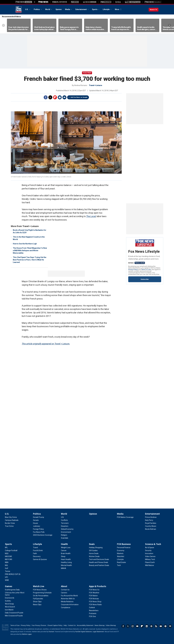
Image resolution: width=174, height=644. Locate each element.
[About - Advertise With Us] (68, 599)
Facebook (46, 97)
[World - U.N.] (62, 517)
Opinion (59, 9)
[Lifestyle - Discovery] (37, 556)
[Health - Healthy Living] (66, 562)
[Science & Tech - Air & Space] (150, 548)
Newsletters (161, 626)
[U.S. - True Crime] (9, 526)
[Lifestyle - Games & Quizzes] (40, 559)
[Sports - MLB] (7, 553)
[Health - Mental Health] (66, 565)
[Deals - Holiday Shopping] (96, 548)
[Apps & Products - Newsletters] (94, 610)
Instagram (133, 626)
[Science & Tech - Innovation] (149, 553)
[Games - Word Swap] (9, 604)
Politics (37, 9)
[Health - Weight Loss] (66, 548)
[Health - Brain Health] (66, 553)
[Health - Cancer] (64, 550)
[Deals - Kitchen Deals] (94, 556)
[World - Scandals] (65, 538)
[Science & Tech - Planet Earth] (150, 562)
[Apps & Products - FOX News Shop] (95, 602)
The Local (91, 216)
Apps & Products (98, 586)
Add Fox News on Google (79, 97)
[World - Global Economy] (67, 529)
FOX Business (124, 544)
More (117, 9)
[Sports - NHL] (6, 565)
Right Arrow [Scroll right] (169, 25)
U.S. (27, 9)
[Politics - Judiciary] (37, 526)
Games (9, 586)
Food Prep (87, 73)
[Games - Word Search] (10, 607)
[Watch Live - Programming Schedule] (42, 593)
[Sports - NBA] (7, 562)
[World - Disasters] (65, 526)
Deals (92, 544)
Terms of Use (146, 269)
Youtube (137, 626)
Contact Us (72, 625)
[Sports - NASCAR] (8, 556)
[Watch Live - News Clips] (37, 605)
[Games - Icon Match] (9, 610)
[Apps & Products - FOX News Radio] (95, 605)
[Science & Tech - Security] (148, 550)
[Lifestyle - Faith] (35, 553)
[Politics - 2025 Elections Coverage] (43, 535)
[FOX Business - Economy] (121, 550)
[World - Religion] (64, 535)
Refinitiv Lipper (27, 634)
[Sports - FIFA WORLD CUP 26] (13, 574)
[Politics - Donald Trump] (39, 517)
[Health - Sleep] (63, 556)
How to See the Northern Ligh (25, 244)
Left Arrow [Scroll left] (3, 25)
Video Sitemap (111, 625)
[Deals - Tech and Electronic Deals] (99, 559)
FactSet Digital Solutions (84, 632)
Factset (51, 632)
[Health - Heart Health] (66, 559)
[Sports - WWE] (7, 580)
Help (65, 625)
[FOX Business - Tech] (119, 565)
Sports (95, 9)
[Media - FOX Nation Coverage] (125, 517)
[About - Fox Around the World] (69, 596)
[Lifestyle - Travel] (35, 548)
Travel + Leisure (96, 85)
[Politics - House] (35, 523)
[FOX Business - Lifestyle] (120, 559)
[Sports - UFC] (6, 577)
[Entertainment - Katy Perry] (149, 520)
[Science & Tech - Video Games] (150, 556)
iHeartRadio (170, 626)
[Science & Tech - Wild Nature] (150, 565)
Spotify (165, 626)
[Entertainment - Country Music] (151, 526)
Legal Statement (98, 632)
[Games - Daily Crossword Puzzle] (14, 613)
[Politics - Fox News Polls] (39, 532)
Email (64, 97)
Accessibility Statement (85, 625)
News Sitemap (100, 625)
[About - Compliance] (66, 608)
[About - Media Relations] (67, 602)
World (48, 9)
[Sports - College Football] (11, 550)
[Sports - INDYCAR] (9, 559)
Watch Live (39, 586)
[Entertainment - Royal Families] (151, 523)
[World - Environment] (66, 532)
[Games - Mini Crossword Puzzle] (14, 616)
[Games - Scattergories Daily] (12, 590)
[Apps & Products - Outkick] (92, 608)
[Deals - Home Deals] (94, 553)
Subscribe (145, 279)
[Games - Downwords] (10, 598)
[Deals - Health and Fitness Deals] (99, 562)
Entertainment (81, 9)
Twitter (50, 97)
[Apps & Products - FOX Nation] (93, 596)
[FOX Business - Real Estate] (121, 562)
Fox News (19, 10)
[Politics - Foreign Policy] (38, 529)
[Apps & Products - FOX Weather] (94, 593)
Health (64, 544)
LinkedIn (147, 626)
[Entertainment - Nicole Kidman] (151, 529)
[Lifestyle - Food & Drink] (38, 550)
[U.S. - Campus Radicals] (12, 520)
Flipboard (55, 97)
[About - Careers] (64, 593)
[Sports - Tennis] (8, 571)
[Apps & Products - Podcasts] (93, 613)
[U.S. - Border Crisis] (10, 523)
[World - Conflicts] (64, 520)
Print (60, 97)
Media (68, 9)
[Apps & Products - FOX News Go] (94, 590)
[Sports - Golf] (7, 568)
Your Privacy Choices (39, 625)
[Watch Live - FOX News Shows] (40, 590)
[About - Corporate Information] (70, 605)
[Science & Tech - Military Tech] (150, 559)
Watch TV (154, 10)
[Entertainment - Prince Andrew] (151, 517)
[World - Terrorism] (65, 523)
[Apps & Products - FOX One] (92, 616)
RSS (156, 626)
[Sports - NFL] (6, 548)
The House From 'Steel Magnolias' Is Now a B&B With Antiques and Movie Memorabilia (30, 250)
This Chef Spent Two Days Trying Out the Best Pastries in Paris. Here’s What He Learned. (30, 260)
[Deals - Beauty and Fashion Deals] (99, 565)
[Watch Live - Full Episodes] (38, 599)
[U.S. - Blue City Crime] (11, 517)
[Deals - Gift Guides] (93, 550)
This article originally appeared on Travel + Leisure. (46, 344)
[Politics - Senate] (36, 520)
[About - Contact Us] (65, 590)
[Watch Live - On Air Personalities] (41, 596)
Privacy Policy (133, 269)
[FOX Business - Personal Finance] (124, 548)
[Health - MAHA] (64, 568)
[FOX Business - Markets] (120, 553)
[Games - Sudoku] (8, 601)
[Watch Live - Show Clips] (37, 602)
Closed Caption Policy (55, 625)
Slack (151, 626)
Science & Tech (153, 544)
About (64, 586)
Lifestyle (106, 9)
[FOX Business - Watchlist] (121, 556)
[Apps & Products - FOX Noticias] (94, 599)
